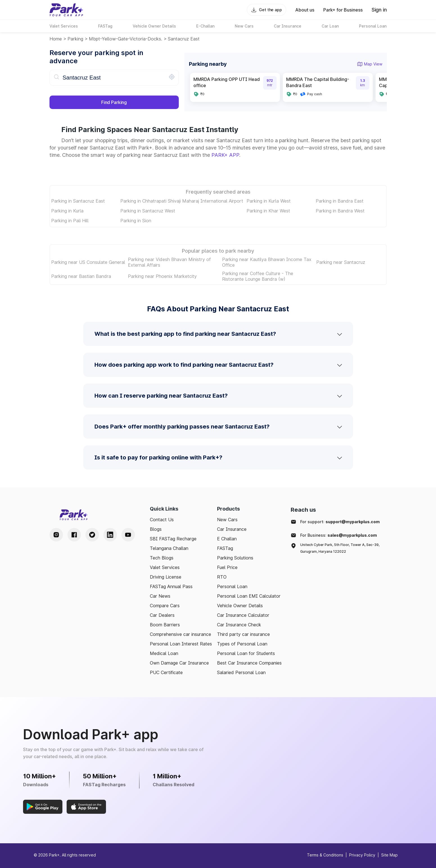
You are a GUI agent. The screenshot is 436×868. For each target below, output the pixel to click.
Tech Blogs (162, 558)
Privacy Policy (362, 855)
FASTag (225, 548)
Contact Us (162, 520)
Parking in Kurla (67, 211)
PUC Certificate (166, 672)
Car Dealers (162, 615)
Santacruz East (184, 39)
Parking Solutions (235, 558)
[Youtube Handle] (128, 535)
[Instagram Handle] (56, 535)
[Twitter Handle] (92, 535)
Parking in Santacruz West (148, 211)
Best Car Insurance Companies (249, 663)
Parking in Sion (136, 221)
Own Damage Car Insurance (179, 663)
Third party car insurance (243, 634)
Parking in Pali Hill (70, 221)
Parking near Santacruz (341, 262)
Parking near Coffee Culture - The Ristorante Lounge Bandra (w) (258, 276)
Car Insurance (232, 529)
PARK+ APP (225, 155)
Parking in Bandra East (340, 201)
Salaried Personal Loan (241, 672)
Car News (160, 596)
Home (56, 39)
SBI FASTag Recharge (173, 539)
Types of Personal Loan (242, 644)
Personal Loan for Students (246, 653)
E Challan (227, 539)
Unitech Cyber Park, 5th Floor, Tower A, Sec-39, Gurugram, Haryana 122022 (340, 548)
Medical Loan (164, 653)
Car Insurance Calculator (243, 615)
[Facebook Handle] (74, 535)
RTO (222, 577)
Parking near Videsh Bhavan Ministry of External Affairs (169, 262)
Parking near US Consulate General (88, 262)
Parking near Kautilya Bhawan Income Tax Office (267, 262)
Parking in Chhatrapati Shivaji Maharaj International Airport (182, 201)
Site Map (389, 855)
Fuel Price (227, 567)
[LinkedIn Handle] (110, 535)
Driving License (166, 577)
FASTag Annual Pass (171, 586)
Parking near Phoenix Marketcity (162, 276)
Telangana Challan (169, 548)
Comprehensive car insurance (180, 634)
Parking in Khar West (268, 211)
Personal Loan (232, 586)
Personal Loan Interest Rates (181, 644)
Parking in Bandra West (340, 211)
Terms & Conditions (325, 855)
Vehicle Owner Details (240, 606)
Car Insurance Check (239, 625)
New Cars (227, 520)
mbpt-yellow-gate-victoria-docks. (126, 39)
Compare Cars (165, 606)
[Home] (66, 10)
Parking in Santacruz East (78, 201)
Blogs (156, 529)
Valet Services (165, 567)
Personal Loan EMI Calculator (249, 596)
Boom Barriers (165, 625)
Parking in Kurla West (269, 201)
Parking (75, 39)
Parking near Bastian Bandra (81, 276)
